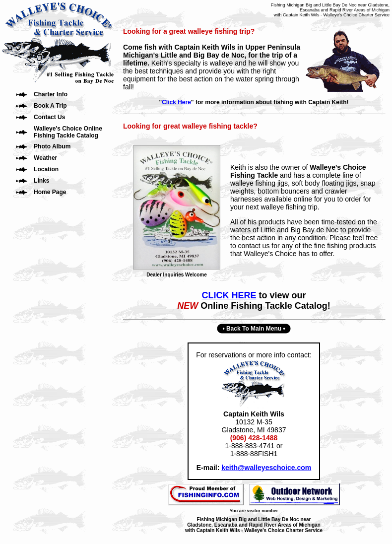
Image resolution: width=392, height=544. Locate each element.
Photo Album (52, 146)
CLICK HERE (229, 295)
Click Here (176, 102)
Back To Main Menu (254, 329)
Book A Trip (50, 106)
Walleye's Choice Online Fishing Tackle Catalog (68, 132)
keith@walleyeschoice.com (266, 468)
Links (41, 181)
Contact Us (49, 117)
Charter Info (51, 94)
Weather (45, 158)
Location (46, 169)
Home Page (50, 192)
